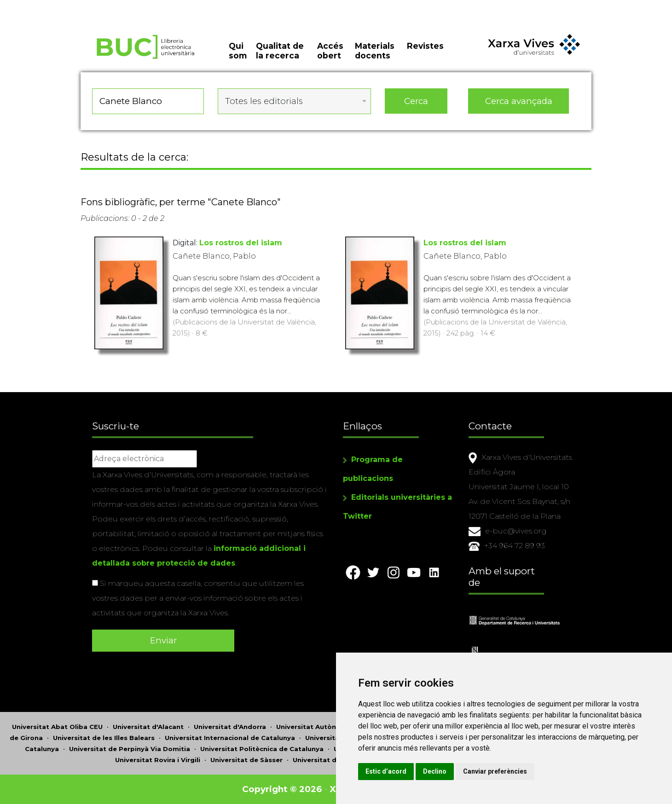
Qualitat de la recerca (280, 51)
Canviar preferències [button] (495, 771)
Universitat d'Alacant (148, 727)
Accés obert (330, 51)
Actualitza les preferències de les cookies (84, 6)
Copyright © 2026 (282, 789)
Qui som (238, 51)
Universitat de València (332, 760)
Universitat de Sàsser (246, 760)
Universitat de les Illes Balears (104, 738)
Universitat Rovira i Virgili (158, 760)
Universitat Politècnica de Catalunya (262, 749)
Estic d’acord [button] (386, 771)
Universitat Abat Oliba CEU (57, 727)
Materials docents (375, 51)
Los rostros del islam (241, 243)
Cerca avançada (519, 101)
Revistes (425, 46)
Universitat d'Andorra (230, 727)
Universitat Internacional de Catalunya (230, 738)
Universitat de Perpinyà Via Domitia (130, 749)
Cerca (416, 101)
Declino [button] (435, 771)
